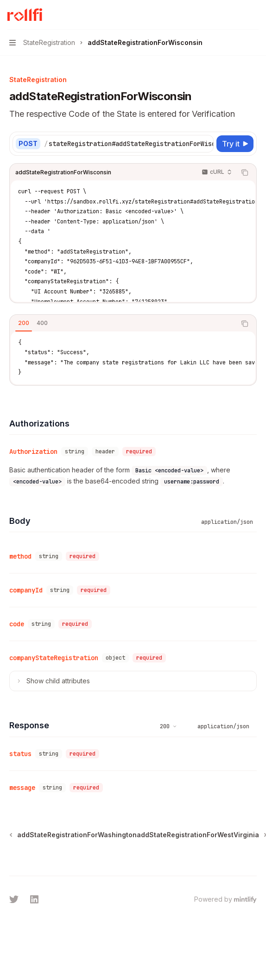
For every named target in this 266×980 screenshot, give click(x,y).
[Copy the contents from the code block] (245, 172)
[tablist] (123, 324)
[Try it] (235, 144)
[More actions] (254, 15)
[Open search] (236, 15)
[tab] (24, 323)
